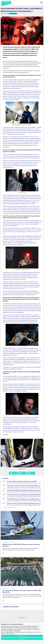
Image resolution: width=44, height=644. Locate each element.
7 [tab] (26, 465)
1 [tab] (18, 465)
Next (41, 454)
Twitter (22, 473)
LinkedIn (31, 473)
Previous (3, 454)
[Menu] (41, 3)
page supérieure (22, 618)
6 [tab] (25, 465)
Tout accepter (22, 636)
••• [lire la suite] (3, 553)
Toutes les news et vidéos (9, 508)
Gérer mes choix (22, 641)
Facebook (13, 473)
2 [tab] (19, 465)
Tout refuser (22, 639)
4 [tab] (22, 465)
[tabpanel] (22, 453)
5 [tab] (23, 465)
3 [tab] (21, 465)
